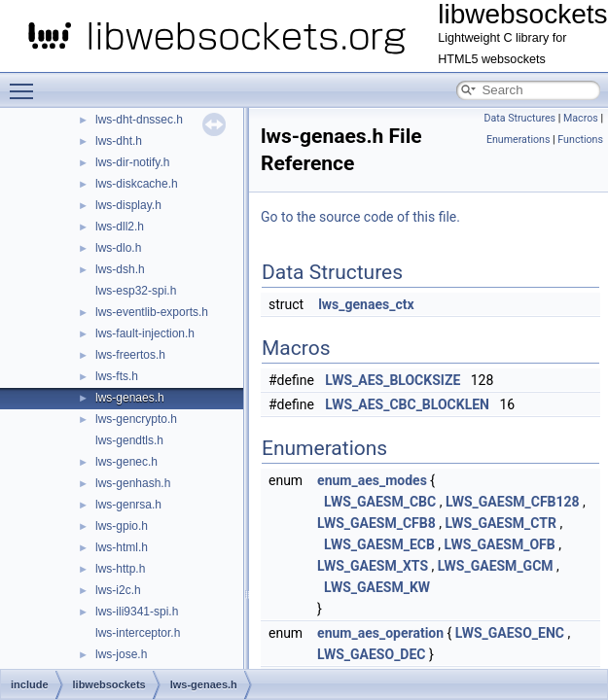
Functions (580, 140)
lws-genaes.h (130, 398)
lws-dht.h (119, 141)
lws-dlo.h (118, 248)
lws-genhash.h (133, 483)
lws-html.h (122, 547)
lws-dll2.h (120, 227)
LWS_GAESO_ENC (510, 633)
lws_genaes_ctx (366, 304)
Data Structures (519, 118)
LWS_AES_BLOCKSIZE (393, 380)
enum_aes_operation (380, 633)
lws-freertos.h (130, 355)
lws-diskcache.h (137, 184)
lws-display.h (128, 205)
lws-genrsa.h (128, 505)
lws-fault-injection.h (145, 333)
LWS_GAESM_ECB (379, 544)
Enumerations (519, 140)
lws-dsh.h (120, 269)
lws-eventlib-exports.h (152, 312)
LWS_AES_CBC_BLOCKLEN (407, 404)
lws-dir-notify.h (132, 162)
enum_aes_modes (372, 480)
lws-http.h (120, 569)
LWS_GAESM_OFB (500, 544)
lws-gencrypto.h (136, 419)
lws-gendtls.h (129, 440)
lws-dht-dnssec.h (139, 120)
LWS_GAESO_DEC (371, 654)
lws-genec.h (126, 462)
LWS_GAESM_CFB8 (376, 523)
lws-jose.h (121, 654)
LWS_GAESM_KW (377, 587)
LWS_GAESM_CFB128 (513, 502)
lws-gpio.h (122, 526)
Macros (581, 118)
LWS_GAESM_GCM (496, 566)
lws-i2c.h (118, 590)
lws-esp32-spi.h (136, 291)
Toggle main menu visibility (26, 83)
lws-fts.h (117, 376)
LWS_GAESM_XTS (373, 566)
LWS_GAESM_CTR (500, 523)
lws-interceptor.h (138, 633)
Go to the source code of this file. (360, 217)
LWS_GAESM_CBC (380, 502)
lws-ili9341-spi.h (137, 612)
